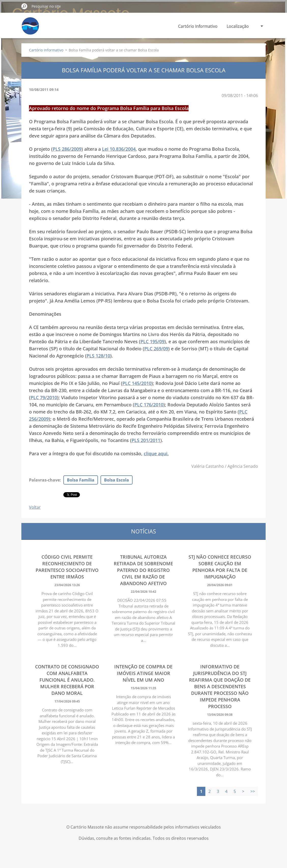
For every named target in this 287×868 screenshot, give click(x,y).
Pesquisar (24, 6)
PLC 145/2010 (137, 383)
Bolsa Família (81, 480)
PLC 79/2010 (44, 397)
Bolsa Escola (117, 480)
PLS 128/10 (98, 356)
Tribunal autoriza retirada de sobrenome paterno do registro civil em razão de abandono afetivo (143, 570)
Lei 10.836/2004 (119, 149)
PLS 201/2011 (146, 440)
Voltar (35, 507)
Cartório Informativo (198, 26)
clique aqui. (156, 453)
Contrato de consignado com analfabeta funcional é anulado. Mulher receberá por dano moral (67, 680)
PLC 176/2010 (149, 405)
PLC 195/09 (152, 341)
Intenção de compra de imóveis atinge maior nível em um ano (143, 673)
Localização (238, 26)
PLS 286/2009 (67, 149)
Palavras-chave (44, 480)
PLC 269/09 (156, 349)
